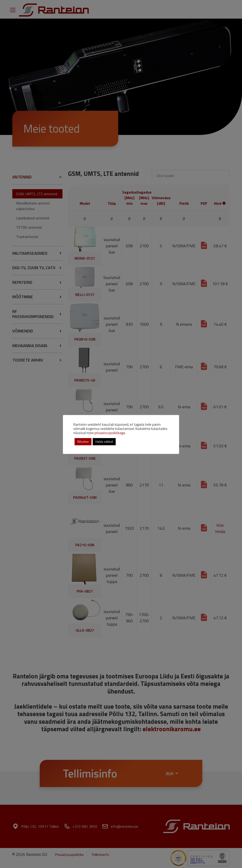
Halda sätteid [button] (104, 442)
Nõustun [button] (83, 442)
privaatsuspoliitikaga (110, 433)
